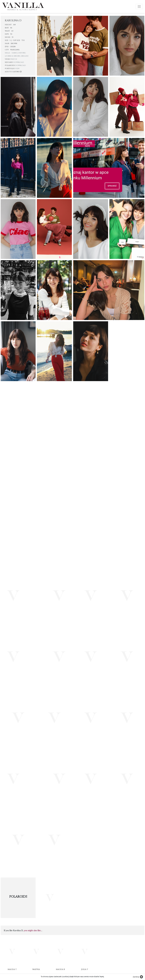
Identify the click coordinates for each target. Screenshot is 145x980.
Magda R (60, 969)
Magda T (12, 969)
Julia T (85, 969)
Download (19, 62)
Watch (14, 59)
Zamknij (136, 977)
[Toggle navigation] (139, 7)
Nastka (36, 969)
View (17, 69)
